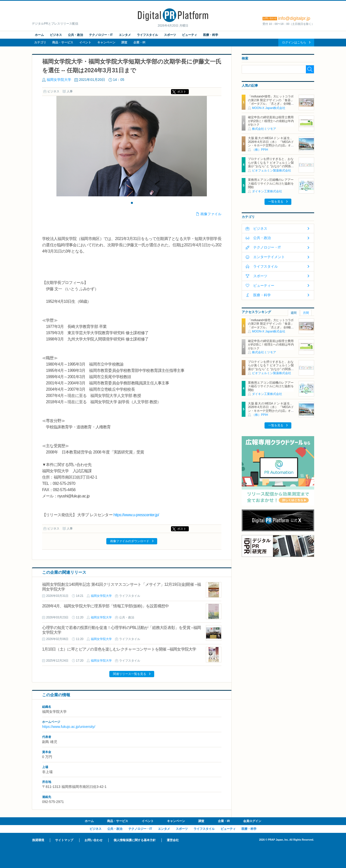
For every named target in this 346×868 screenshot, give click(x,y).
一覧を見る (276, 202)
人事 (70, 91)
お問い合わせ (94, 840)
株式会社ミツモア (264, 129)
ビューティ (190, 35)
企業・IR (139, 42)
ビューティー (264, 285)
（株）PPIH (260, 150)
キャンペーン (106, 42)
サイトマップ (64, 840)
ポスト (182, 92)
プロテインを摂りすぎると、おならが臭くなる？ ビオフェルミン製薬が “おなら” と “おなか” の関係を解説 (271, 164)
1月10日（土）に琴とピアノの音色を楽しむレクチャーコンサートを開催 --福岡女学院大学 (119, 649)
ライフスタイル (147, 35)
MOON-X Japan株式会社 (269, 108)
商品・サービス (63, 42)
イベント (85, 42)
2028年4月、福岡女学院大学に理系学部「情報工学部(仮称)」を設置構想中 (105, 606)
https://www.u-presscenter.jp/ (136, 515)
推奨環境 (38, 840)
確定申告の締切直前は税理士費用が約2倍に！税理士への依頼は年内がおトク (271, 121)
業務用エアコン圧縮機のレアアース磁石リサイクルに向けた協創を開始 (271, 183)
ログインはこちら (294, 42)
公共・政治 (75, 35)
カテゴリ (40, 42)
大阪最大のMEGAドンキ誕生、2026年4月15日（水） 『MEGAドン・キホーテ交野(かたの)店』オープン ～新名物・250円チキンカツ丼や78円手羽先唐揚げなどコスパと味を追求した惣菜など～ (271, 147)
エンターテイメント (269, 257)
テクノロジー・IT (101, 35)
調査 (124, 42)
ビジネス (56, 35)
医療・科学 (211, 35)
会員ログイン (252, 821)
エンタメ (125, 35)
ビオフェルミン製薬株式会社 (272, 170)
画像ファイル (211, 214)
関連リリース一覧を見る (130, 674)
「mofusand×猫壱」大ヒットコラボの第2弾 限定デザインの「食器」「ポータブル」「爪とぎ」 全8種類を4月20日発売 (271, 102)
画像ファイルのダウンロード (130, 541)
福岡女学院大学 (59, 80)
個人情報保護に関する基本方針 (135, 840)
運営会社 (173, 840)
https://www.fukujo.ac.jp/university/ (69, 727)
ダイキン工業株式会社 (267, 191)
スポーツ (170, 35)
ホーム (39, 35)
